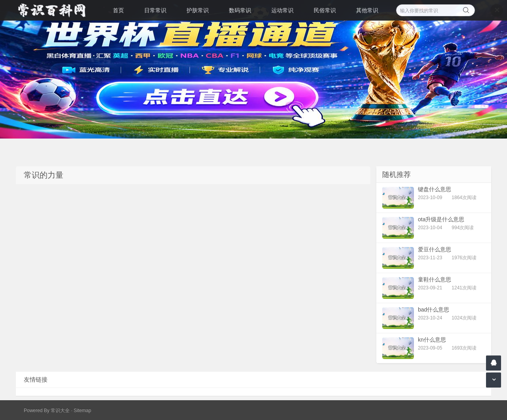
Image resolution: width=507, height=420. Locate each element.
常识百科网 (55, 10)
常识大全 (60, 410)
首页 (118, 10)
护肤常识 (198, 10)
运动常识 (282, 10)
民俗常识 (325, 10)
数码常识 (240, 10)
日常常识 (155, 10)
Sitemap (82, 410)
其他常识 (367, 10)
